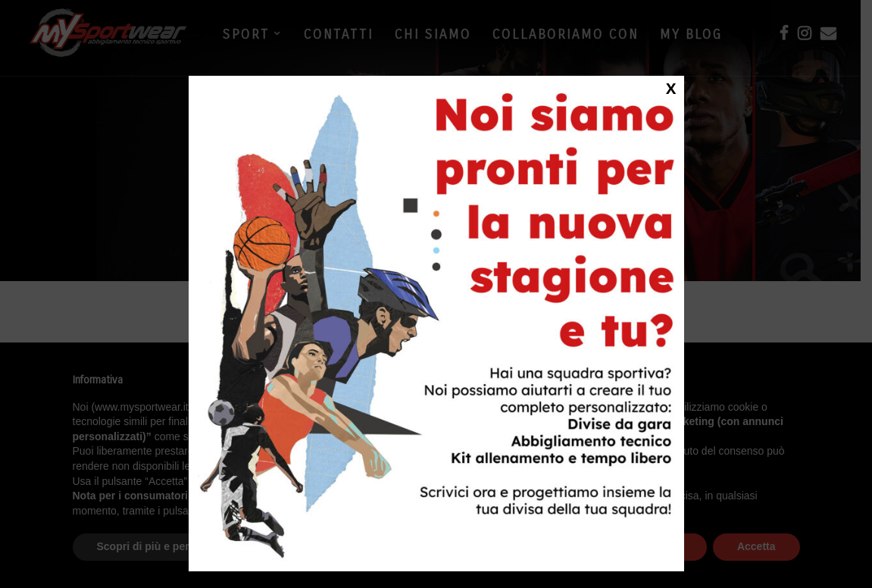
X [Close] (671, 88)
